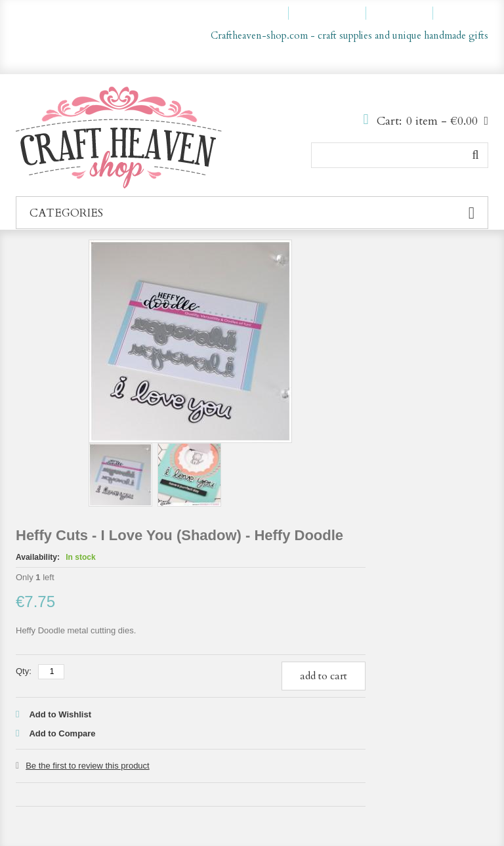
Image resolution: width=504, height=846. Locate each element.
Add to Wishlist (60, 714)
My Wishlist (333, 13)
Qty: (24, 671)
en (450, 58)
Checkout (405, 13)
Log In (467, 13)
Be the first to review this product (88, 766)
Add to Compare (62, 733)
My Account (255, 13)
